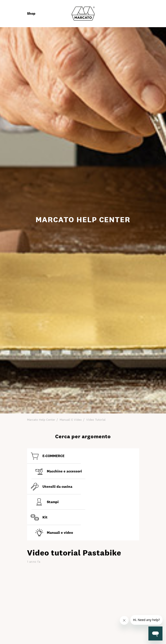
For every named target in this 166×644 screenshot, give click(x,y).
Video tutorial (96, 420)
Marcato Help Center (41, 420)
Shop (31, 13)
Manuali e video (71, 420)
